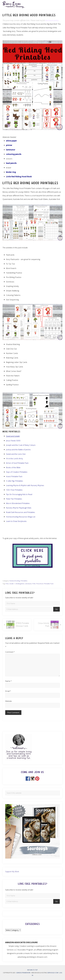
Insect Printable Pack (14, 476)
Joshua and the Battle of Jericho (18, 450)
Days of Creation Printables (17, 472)
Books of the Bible (13, 467)
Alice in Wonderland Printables (18, 503)
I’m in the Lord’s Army (14, 458)
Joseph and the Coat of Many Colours (21, 445)
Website (8, 701)
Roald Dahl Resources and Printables (20, 512)
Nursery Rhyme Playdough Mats (19, 508)
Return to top (32, 970)
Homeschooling (15, 581)
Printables (24, 581)
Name (8, 681)
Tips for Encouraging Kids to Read (19, 494)
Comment (10, 652)
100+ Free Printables (14, 490)
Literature (28, 584)
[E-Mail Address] (30, 609)
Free (7, 584)
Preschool (40, 584)
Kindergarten (20, 584)
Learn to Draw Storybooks (16, 521)
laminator (11, 150)
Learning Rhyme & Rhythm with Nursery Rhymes (25, 485)
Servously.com (53, 973)
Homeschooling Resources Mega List (21, 517)
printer (9, 145)
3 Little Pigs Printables (14, 481)
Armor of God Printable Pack (17, 463)
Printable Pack (49, 584)
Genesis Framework (23, 973)
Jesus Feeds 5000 (13, 441)
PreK (34, 584)
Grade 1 (12, 584)
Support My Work (12, 871)
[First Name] (32, 603)
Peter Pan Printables (14, 499)
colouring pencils (14, 154)
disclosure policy (52, 20)
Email (8, 691)
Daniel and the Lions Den (16, 454)
